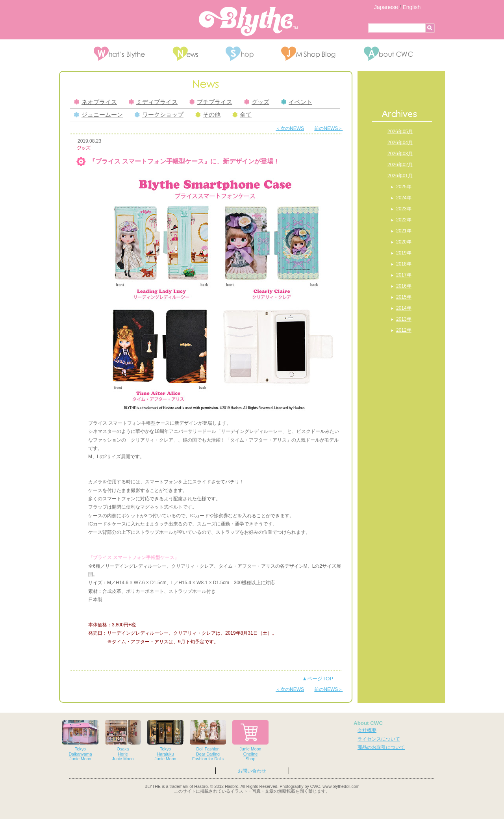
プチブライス (211, 102)
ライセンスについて (379, 739)
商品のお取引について (381, 747)
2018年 (404, 264)
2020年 (404, 242)
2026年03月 (400, 154)
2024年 (404, 198)
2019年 (404, 253)
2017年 (404, 275)
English (411, 7)
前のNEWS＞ (328, 128)
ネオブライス (95, 102)
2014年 (404, 308)
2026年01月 (400, 176)
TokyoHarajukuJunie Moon (165, 741)
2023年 (404, 209)
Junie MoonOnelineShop (250, 741)
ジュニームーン (98, 115)
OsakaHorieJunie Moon (123, 741)
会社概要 (367, 730)
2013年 (404, 319)
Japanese (386, 7)
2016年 (404, 286)
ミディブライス (153, 102)
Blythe (248, 21)
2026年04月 (400, 143)
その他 (208, 115)
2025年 (404, 187)
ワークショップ (159, 115)
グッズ (257, 102)
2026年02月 (400, 165)
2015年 (404, 297)
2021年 (404, 231)
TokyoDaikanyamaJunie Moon (80, 741)
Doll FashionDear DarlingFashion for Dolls (208, 741)
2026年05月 (400, 132)
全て (242, 115)
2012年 (404, 330)
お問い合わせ (252, 771)
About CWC (368, 723)
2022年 (404, 220)
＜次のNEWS (290, 128)
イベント (297, 102)
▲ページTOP (318, 679)
